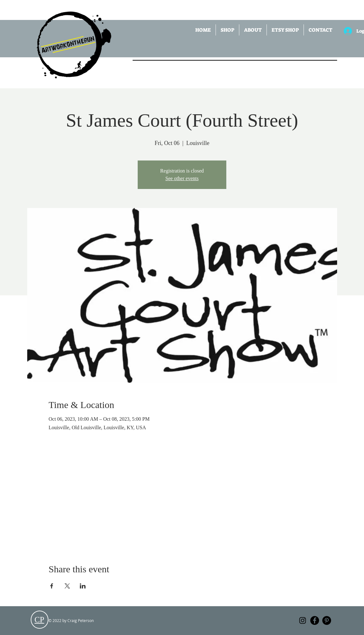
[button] (227, 30)
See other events (182, 178)
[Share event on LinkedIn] (83, 586)
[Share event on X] (67, 586)
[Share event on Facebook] (52, 586)
